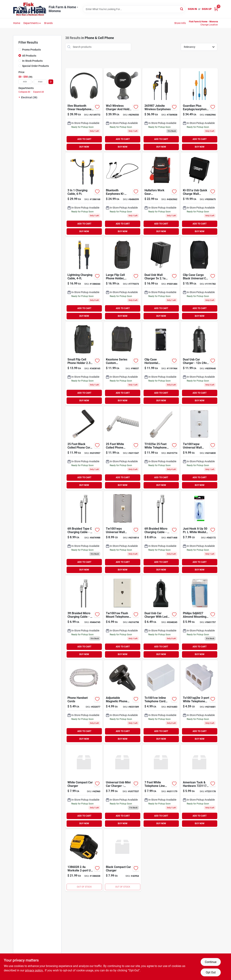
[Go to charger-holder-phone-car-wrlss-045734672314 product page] (122, 110)
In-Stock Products (32, 61)
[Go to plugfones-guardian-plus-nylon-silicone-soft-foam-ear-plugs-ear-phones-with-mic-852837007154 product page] (199, 110)
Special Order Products (35, 66)
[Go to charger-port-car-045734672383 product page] (199, 363)
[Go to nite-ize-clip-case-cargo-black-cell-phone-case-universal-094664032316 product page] (199, 279)
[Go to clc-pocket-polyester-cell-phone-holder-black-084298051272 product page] (122, 279)
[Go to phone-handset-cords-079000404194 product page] (84, 702)
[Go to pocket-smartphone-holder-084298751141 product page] (161, 194)
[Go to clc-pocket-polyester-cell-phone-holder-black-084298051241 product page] (84, 363)
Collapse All (24, 92)
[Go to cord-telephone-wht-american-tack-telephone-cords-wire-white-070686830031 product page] (161, 786)
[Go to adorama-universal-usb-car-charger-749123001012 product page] (122, 786)
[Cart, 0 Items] (216, 9)
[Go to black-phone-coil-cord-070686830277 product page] (84, 448)
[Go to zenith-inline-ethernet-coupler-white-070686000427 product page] (199, 786)
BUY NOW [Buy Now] (84, 147)
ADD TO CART (84, 139)
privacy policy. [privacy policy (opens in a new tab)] (34, 970)
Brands (48, 23)
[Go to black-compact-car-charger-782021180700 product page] (122, 860)
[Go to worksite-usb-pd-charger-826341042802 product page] (84, 860)
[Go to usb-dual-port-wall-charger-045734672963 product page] (161, 279)
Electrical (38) (29, 97)
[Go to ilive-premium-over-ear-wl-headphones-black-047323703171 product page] (84, 110)
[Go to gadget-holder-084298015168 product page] (122, 363)
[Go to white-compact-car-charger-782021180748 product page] (84, 786)
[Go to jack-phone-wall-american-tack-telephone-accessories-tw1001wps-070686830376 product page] (122, 533)
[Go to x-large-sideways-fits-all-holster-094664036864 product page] (161, 363)
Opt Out (211, 972)
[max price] (40, 82)
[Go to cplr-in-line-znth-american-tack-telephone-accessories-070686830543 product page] (161, 702)
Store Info (180, 23)
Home (17, 23)
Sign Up (207, 9)
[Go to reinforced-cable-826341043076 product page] (84, 194)
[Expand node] (20, 97)
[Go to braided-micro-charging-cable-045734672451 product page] (84, 617)
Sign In (192, 9)
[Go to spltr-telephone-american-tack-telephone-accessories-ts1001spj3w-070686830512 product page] (199, 702)
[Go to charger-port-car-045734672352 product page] (161, 617)
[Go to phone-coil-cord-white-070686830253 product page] (122, 448)
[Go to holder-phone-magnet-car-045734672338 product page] (122, 702)
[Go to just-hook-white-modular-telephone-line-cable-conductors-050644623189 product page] (199, 533)
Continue (211, 962)
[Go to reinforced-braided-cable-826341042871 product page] (84, 279)
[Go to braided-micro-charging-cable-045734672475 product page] (161, 533)
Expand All (39, 92)
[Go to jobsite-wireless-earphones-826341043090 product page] (161, 110)
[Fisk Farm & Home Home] (30, 9)
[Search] (182, 9)
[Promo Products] (20, 49)
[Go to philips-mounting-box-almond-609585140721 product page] (199, 617)
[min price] (25, 82)
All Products (29, 56)
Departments (31, 23)
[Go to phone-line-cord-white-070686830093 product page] (161, 448)
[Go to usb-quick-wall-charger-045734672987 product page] (199, 194)
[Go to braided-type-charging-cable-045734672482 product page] (84, 533)
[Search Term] (134, 9)
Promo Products (31, 50)
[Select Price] (51, 82)
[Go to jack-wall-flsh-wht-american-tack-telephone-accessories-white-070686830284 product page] (122, 617)
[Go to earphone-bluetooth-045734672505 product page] (122, 194)
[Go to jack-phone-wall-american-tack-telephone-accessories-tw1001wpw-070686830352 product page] (199, 448)
